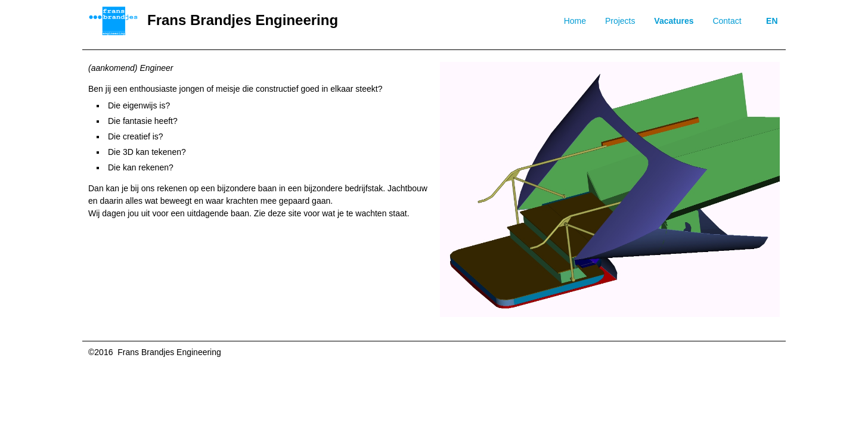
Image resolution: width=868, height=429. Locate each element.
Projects (620, 21)
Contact (727, 21)
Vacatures (674, 21)
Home (575, 21)
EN (772, 21)
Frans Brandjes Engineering (243, 20)
